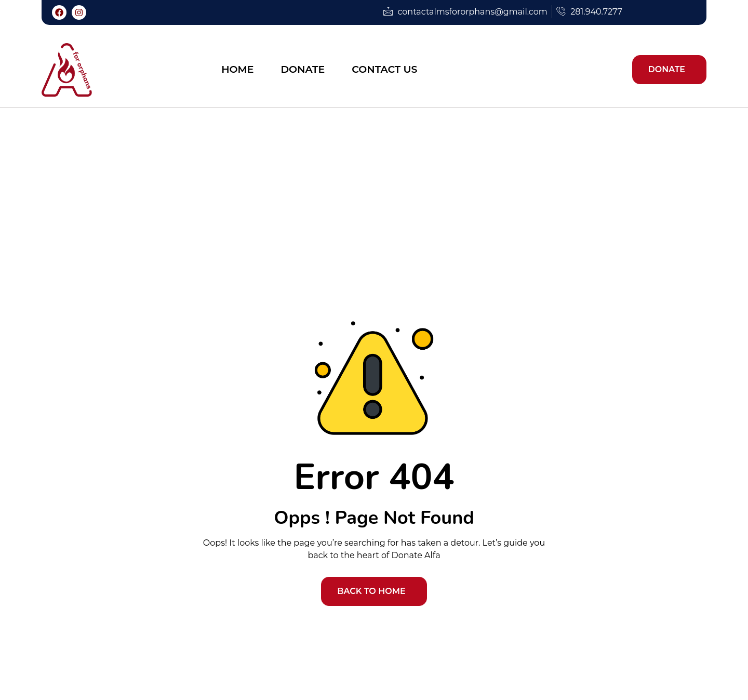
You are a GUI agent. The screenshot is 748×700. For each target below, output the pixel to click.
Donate (303, 69)
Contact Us (384, 69)
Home (237, 69)
